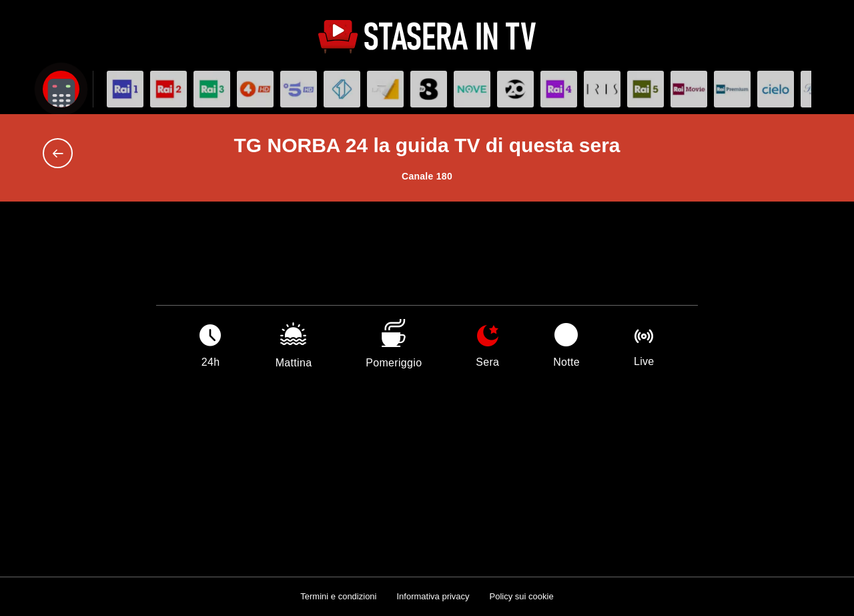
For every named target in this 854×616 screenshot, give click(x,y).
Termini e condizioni (338, 596)
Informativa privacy (433, 596)
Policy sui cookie (522, 596)
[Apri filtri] (61, 89)
